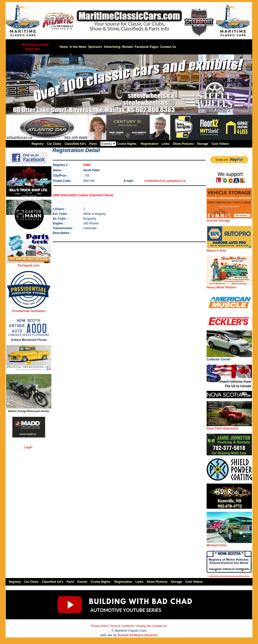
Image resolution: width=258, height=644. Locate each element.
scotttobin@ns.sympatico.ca (165, 181)
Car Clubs (54, 144)
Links (166, 144)
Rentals (127, 47)
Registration (149, 144)
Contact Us (168, 47)
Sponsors (95, 47)
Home (64, 47)
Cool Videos (220, 144)
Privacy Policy (100, 626)
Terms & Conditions (122, 626)
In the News (78, 47)
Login (28, 447)
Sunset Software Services (138, 635)
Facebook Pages (147, 47)
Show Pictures (183, 144)
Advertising (112, 47)
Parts (93, 144)
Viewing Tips (144, 626)
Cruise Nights (127, 144)
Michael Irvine (229, 544)
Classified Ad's (75, 144)
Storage (203, 144)
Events (82, 582)
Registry (38, 144)
